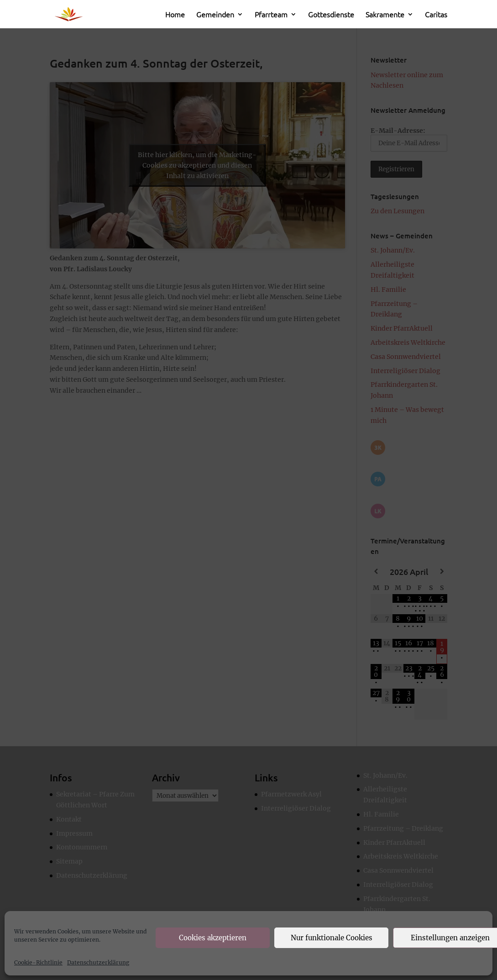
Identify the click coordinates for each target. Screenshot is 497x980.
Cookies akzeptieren (213, 938)
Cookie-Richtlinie (38, 962)
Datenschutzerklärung (98, 962)
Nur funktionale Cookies (332, 938)
